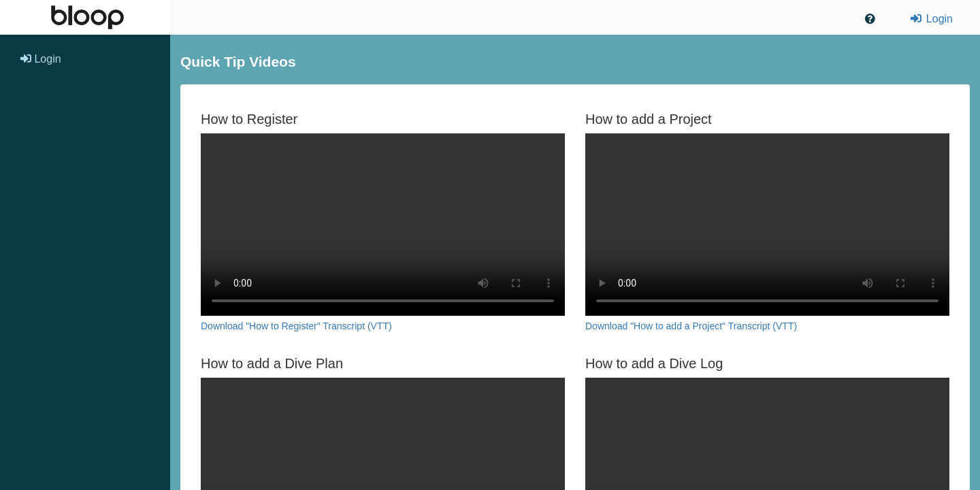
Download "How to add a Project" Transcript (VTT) (691, 326)
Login (931, 19)
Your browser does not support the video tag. (383, 225)
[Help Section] (870, 19)
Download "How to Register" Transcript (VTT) (296, 326)
